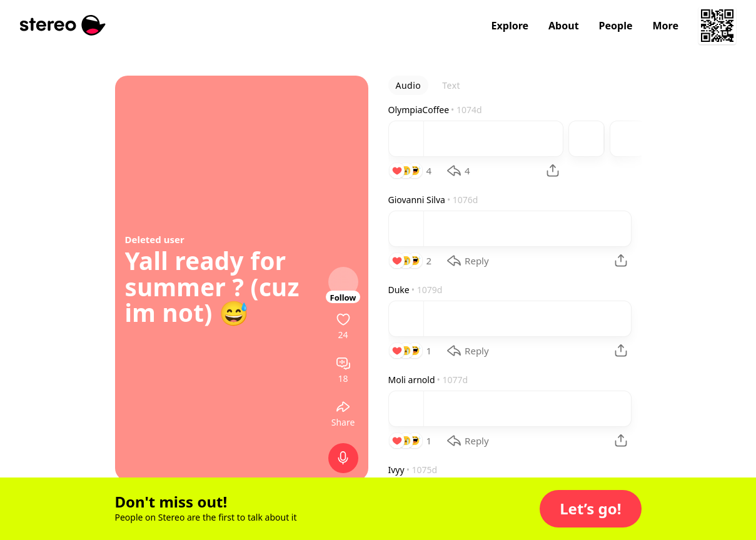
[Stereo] (63, 25)
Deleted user (155, 239)
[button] (590, 509)
